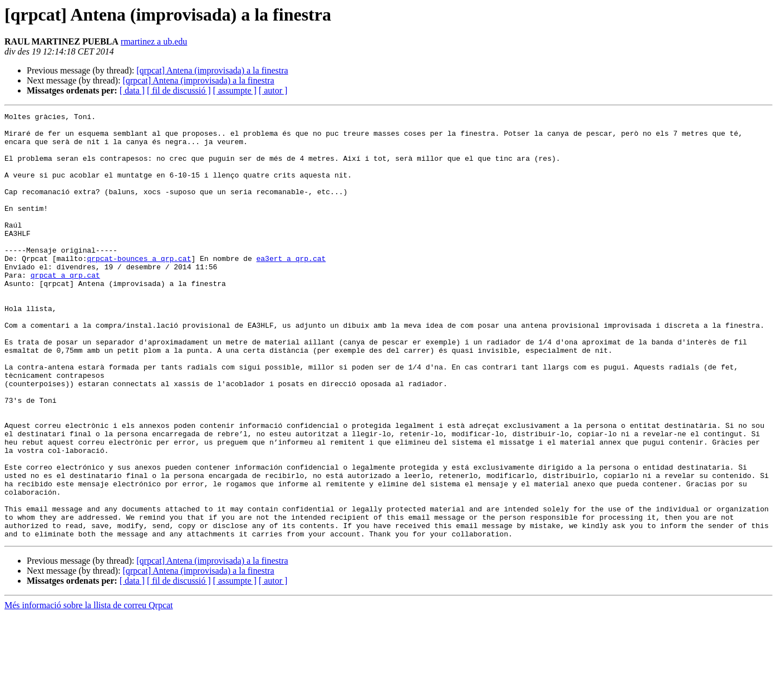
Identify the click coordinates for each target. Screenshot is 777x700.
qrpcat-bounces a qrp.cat (139, 288)
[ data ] (132, 90)
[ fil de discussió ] (179, 90)
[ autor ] (273, 90)
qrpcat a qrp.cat (65, 308)
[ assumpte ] (235, 90)
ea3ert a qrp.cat (291, 288)
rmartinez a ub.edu (154, 41)
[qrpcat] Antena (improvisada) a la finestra (212, 70)
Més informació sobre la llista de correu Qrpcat (89, 690)
